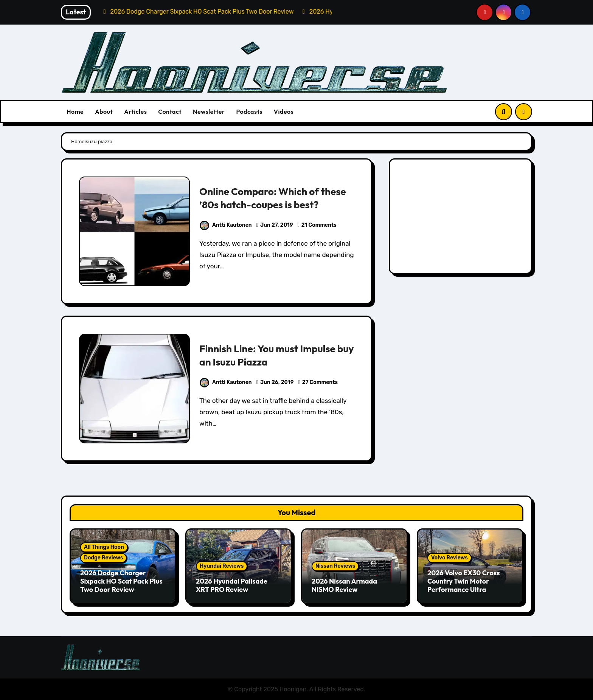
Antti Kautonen (226, 225)
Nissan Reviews (335, 566)
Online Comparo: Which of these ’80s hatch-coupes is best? (275, 198)
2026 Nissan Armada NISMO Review (344, 585)
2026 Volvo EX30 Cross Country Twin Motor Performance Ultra (463, 581)
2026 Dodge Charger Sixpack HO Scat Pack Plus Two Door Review (121, 581)
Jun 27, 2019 (277, 225)
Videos (284, 112)
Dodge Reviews (103, 558)
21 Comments (319, 225)
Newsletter (209, 112)
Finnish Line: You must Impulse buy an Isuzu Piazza (269, 355)
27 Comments (320, 382)
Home (75, 112)
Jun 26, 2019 (277, 382)
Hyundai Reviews (222, 566)
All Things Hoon (104, 547)
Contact (170, 112)
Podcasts (249, 112)
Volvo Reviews (449, 558)
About (104, 112)
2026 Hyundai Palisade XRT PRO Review (232, 585)
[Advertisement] (462, 218)
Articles (135, 112)
